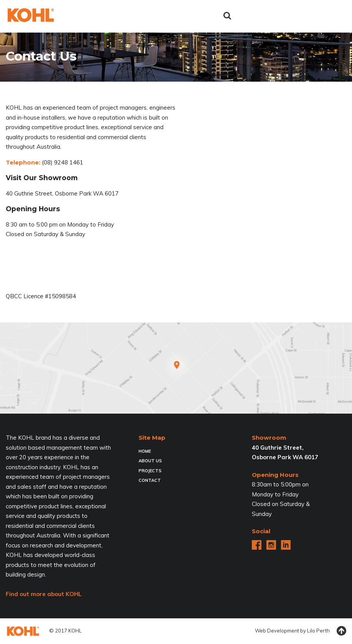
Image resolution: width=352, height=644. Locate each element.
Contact (150, 480)
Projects (150, 471)
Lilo (311, 631)
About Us (150, 461)
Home (145, 451)
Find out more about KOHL (44, 594)
